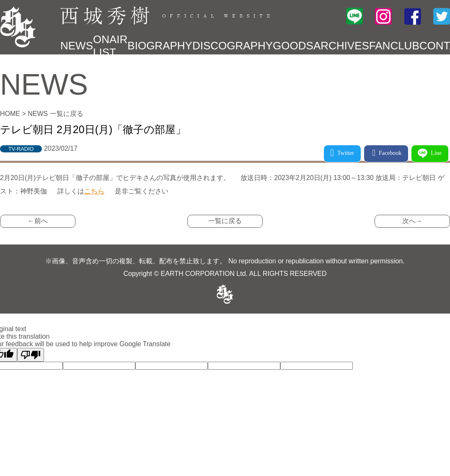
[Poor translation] (31, 355)
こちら (94, 191)
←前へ (38, 221)
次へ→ (412, 221)
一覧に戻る (225, 221)
